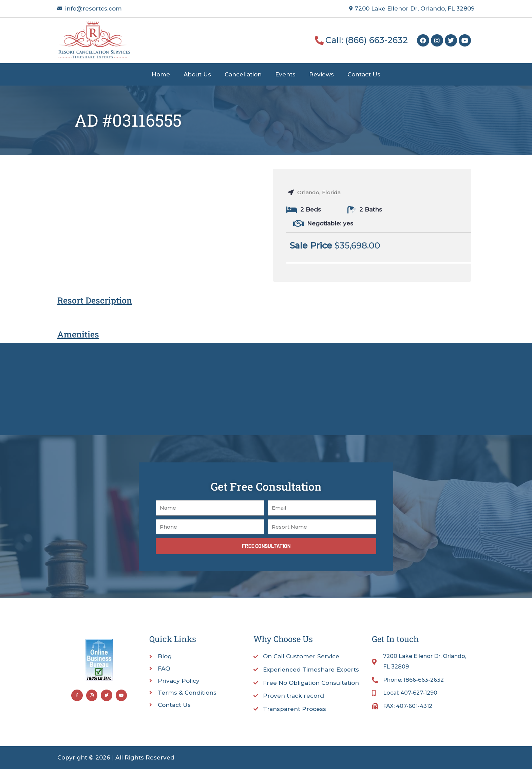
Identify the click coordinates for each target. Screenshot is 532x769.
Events (285, 74)
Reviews (321, 74)
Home (161, 74)
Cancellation (243, 74)
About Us (197, 74)
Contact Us (364, 74)
